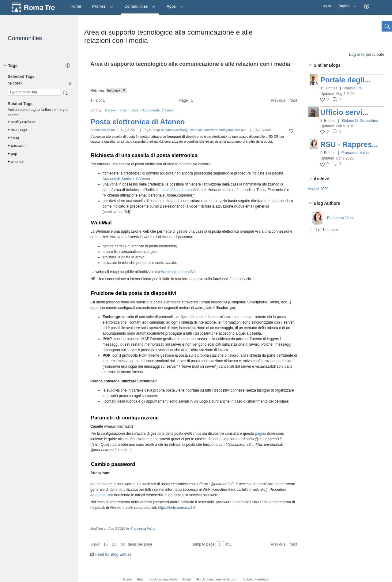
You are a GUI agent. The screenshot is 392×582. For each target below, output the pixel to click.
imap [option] (13, 138)
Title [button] (123, 110)
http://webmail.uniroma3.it (175, 272)
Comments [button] (151, 110)
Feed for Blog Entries (113, 554)
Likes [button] (135, 110)
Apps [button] (175, 6)
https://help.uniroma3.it (180, 190)
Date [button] (108, 110)
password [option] (17, 146)
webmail (197, 130)
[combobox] (34, 92)
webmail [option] (16, 162)
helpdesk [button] (116, 90)
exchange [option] (17, 130)
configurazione (229, 130)
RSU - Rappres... (349, 144)
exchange (182, 130)
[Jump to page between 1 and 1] (220, 544)
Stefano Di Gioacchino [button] (360, 121)
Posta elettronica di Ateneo (138, 122)
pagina (261, 434)
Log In (326, 6)
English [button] (346, 4)
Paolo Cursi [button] (353, 88)
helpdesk (168, 130)
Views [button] (169, 110)
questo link (104, 495)
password (210, 130)
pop (244, 130)
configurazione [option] (21, 122)
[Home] (76, 7)
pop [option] (12, 154)
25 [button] (114, 544)
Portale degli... (345, 80)
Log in (355, 54)
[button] (367, 6)
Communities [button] (140, 6)
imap (156, 130)
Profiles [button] (103, 6)
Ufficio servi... (344, 112)
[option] (70, 83)
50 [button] (123, 544)
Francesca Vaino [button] (355, 153)
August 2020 (318, 189)
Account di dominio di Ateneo (126, 179)
